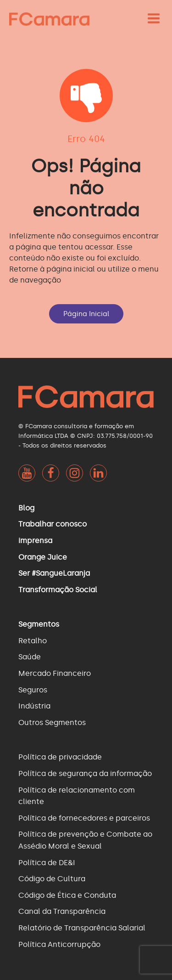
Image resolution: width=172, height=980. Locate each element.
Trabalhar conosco (53, 524)
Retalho (33, 641)
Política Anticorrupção (59, 944)
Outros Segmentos (52, 722)
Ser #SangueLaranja (54, 573)
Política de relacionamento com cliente (77, 796)
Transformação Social (58, 590)
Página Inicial (86, 314)
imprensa (35, 541)
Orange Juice (43, 557)
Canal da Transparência (62, 911)
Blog (26, 508)
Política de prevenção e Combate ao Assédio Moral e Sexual (85, 840)
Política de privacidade (60, 757)
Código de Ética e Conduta (67, 895)
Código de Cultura (52, 879)
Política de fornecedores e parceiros (84, 818)
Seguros (33, 690)
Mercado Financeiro (55, 673)
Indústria (34, 706)
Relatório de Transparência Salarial (82, 928)
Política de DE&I (47, 863)
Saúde (30, 657)
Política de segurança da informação (85, 773)
